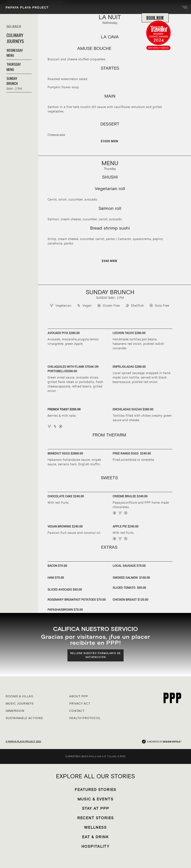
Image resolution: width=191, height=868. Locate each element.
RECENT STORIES (95, 818)
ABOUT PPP (79, 696)
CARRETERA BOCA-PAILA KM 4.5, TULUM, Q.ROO (96, 756)
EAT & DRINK (95, 837)
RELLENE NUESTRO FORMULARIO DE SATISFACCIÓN (95, 655)
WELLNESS (95, 827)
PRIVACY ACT (80, 703)
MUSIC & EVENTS (95, 799)
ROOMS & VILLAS (19, 696)
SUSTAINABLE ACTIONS (24, 718)
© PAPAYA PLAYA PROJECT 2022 (23, 741)
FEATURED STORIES (95, 790)
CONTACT (77, 711)
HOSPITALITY (95, 846)
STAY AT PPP (95, 808)
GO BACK (14, 26)
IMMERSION (15, 711)
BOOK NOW (155, 18)
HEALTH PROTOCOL (85, 718)
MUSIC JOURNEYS (20, 703)
